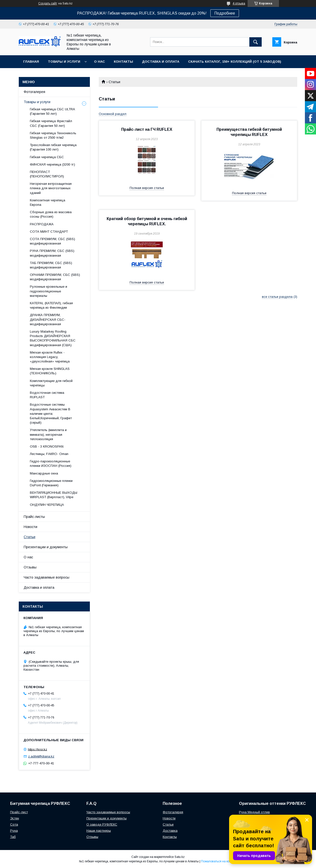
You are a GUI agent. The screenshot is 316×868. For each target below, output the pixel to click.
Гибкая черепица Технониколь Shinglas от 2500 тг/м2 (53, 135)
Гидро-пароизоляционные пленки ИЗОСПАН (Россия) (51, 463)
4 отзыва (239, 3)
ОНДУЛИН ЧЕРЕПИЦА (47, 505)
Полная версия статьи (147, 188)
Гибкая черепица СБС (47, 157)
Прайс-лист (19, 812)
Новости (30, 527)
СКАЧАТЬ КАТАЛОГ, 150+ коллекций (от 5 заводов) (235, 62)
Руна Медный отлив (254, 812)
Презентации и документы (46, 547)
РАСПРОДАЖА (42, 224)
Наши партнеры (99, 831)
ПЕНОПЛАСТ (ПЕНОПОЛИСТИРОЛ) (47, 174)
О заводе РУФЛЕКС (102, 824)
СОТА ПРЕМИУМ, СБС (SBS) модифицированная (52, 241)
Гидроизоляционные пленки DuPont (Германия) (51, 483)
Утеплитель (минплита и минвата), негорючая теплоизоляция (48, 434)
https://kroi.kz (38, 749)
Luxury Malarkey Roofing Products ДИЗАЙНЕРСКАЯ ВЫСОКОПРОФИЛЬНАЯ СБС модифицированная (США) (53, 338)
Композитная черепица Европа (48, 202)
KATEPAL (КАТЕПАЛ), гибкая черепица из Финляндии (51, 305)
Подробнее (225, 13)
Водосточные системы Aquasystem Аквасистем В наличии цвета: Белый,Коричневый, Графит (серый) (51, 414)
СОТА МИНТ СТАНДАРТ (49, 232)
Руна (14, 831)
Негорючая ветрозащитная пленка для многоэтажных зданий (51, 188)
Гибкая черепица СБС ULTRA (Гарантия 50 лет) (52, 111)
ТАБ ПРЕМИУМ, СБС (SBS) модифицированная (51, 265)
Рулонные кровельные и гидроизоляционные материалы (49, 291)
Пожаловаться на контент (219, 861)
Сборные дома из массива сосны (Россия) (51, 214)
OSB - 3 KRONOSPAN (47, 446)
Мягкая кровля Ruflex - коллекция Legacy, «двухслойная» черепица (50, 357)
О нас (99, 62)
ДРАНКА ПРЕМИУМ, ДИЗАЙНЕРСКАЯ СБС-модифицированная (48, 319)
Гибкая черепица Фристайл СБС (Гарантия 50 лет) (51, 123)
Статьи (30, 537)
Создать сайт (48, 3)
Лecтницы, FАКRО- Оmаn (49, 454)
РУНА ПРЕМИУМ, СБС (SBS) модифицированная (52, 253)
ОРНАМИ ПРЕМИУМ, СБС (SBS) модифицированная (55, 277)
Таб (13, 837)
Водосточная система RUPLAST (47, 395)
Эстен (15, 818)
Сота (14, 824)
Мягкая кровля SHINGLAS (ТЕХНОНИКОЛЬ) (50, 371)
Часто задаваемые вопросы (47, 577)
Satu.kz (180, 857)
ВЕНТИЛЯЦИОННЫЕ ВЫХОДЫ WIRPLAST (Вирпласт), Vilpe (54, 495)
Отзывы (30, 567)
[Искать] (256, 42)
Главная (31, 62)
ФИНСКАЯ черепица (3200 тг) (52, 164)
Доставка (170, 831)
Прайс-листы (34, 517)
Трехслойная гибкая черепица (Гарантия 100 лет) (53, 147)
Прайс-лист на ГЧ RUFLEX (147, 129)
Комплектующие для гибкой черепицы (51, 383)
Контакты (123, 62)
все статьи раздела (277, 297)
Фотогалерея (34, 92)
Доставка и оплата (161, 62)
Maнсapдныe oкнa (44, 473)
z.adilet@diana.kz (41, 756)
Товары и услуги (64, 62)
